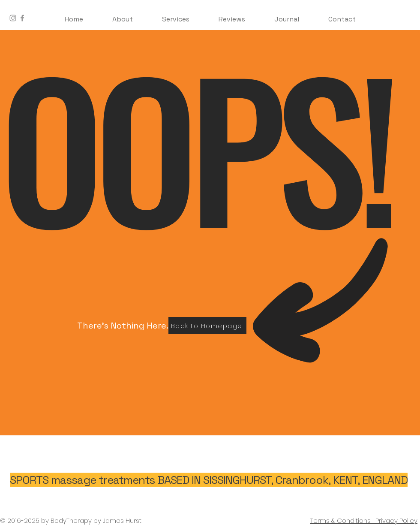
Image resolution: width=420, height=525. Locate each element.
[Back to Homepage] (207, 326)
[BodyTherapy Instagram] (13, 18)
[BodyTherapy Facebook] (22, 18)
